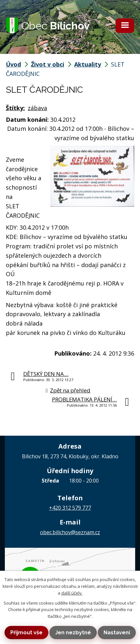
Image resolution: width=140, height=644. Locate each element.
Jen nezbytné (73, 633)
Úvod (13, 64)
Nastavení (117, 633)
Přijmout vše (26, 633)
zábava (37, 108)
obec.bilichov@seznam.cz (70, 532)
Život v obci (48, 64)
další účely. (72, 593)
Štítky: (15, 108)
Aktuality (88, 64)
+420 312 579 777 (70, 508)
